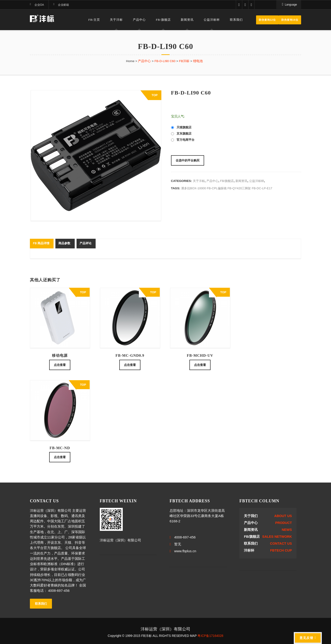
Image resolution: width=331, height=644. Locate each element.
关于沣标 (116, 20)
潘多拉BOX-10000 (194, 188)
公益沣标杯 (212, 20)
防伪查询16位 (290, 20)
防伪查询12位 (267, 20)
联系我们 (236, 20)
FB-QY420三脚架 (239, 188)
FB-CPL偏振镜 (217, 188)
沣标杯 (249, 550)
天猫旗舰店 (181, 127)
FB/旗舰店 (163, 20)
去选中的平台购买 (188, 160)
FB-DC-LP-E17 (262, 188)
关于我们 (251, 516)
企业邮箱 (63, 5)
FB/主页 (94, 20)
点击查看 (60, 365)
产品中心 (139, 20)
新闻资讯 (187, 20)
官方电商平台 (183, 140)
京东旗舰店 (181, 134)
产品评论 (86, 243)
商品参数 (64, 243)
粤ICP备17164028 (210, 636)
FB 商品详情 (41, 243)
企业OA (39, 5)
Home (130, 61)
